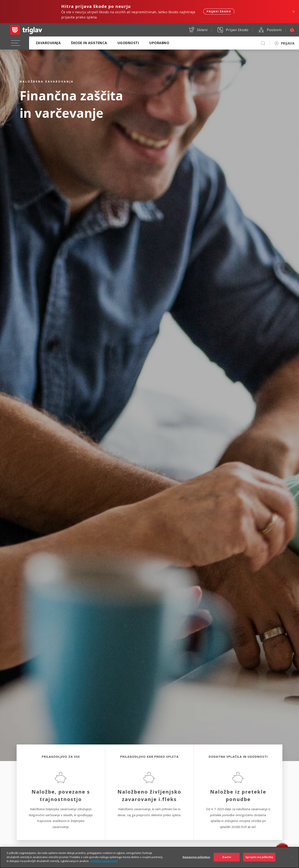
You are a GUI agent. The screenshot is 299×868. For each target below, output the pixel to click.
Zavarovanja (48, 43)
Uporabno (159, 43)
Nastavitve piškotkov (196, 861)
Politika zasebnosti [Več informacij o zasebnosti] (104, 865)
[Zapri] (292, 861)
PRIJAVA (288, 43)
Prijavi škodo (219, 12)
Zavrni (227, 861)
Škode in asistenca (89, 43)
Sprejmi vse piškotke (259, 861)
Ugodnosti (128, 43)
